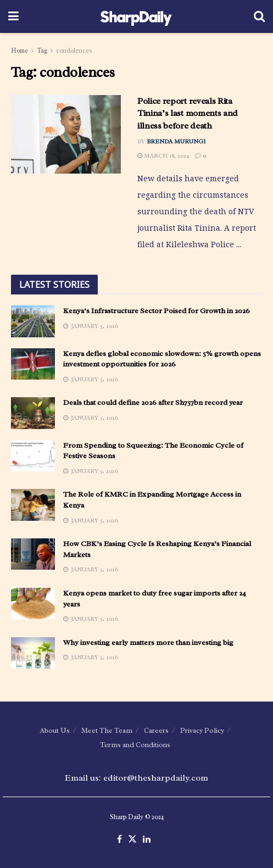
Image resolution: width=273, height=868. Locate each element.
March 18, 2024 (163, 155)
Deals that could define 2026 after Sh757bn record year (153, 402)
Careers (156, 730)
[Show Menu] (13, 16)
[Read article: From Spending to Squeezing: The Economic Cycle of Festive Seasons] (33, 456)
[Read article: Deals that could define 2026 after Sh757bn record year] (33, 413)
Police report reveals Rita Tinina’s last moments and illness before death (188, 113)
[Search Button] (259, 16)
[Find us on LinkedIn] (147, 839)
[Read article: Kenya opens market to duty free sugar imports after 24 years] (33, 603)
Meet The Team (107, 730)
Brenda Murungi (176, 141)
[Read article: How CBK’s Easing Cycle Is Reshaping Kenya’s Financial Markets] (33, 554)
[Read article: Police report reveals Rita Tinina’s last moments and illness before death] (66, 134)
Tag (42, 51)
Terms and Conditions (135, 745)
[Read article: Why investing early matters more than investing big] (33, 653)
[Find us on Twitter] (132, 839)
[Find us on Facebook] (119, 839)
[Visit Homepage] (136, 16)
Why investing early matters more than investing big (148, 642)
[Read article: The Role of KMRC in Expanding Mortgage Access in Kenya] (33, 505)
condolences (74, 51)
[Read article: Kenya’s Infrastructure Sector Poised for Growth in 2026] (33, 321)
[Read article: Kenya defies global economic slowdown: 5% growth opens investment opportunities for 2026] (33, 364)
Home (19, 51)
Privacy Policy (202, 730)
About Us (55, 730)
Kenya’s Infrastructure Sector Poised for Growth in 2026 (157, 311)
